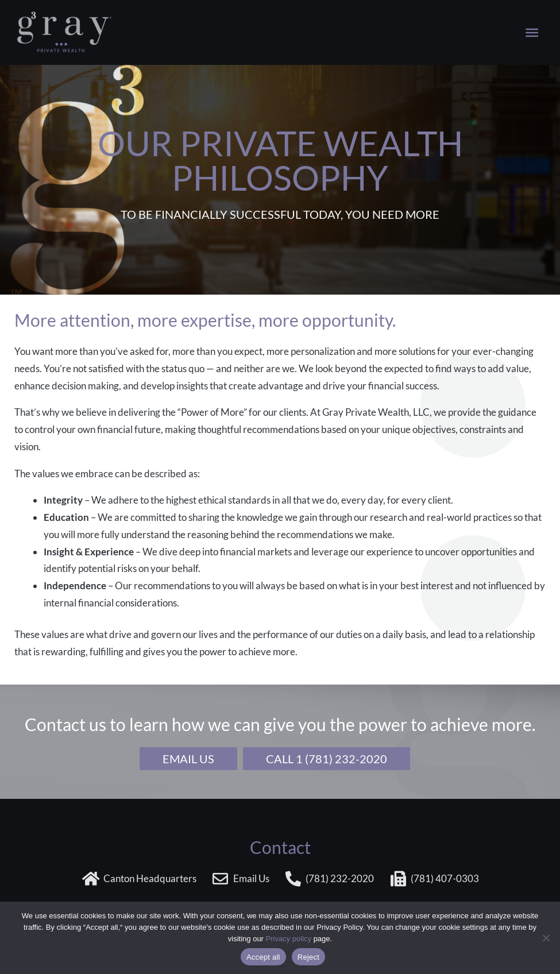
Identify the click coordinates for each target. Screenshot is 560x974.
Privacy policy (289, 939)
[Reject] (546, 938)
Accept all (263, 957)
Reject (308, 957)
